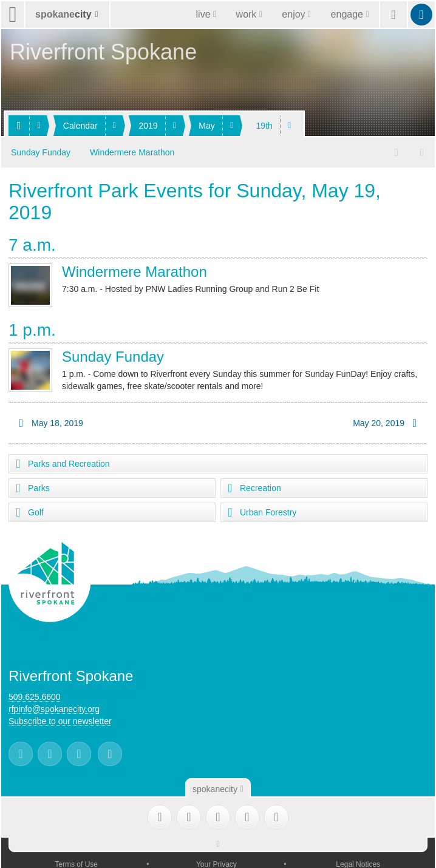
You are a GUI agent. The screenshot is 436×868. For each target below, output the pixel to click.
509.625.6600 (35, 694)
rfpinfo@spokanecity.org (54, 707)
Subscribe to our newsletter (60, 719)
